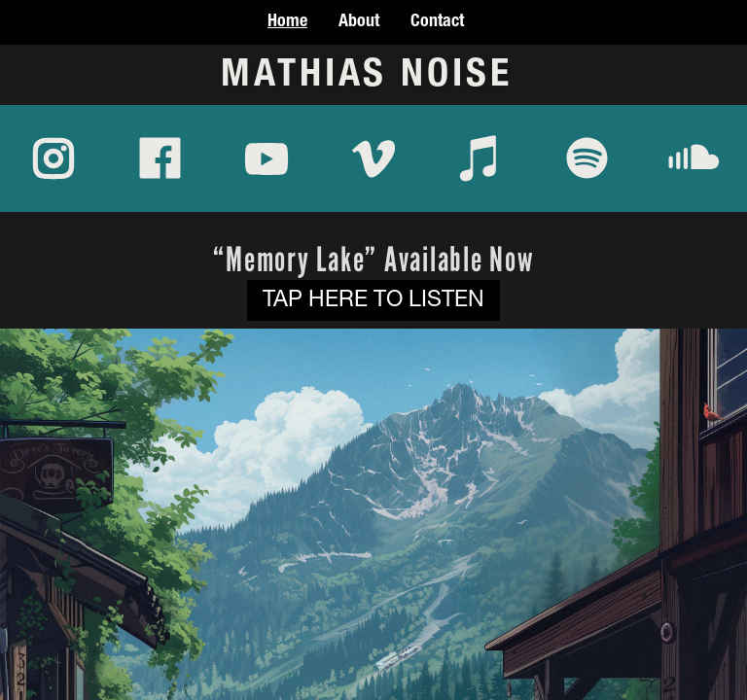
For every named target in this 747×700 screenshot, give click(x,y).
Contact (437, 22)
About (359, 22)
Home (287, 22)
